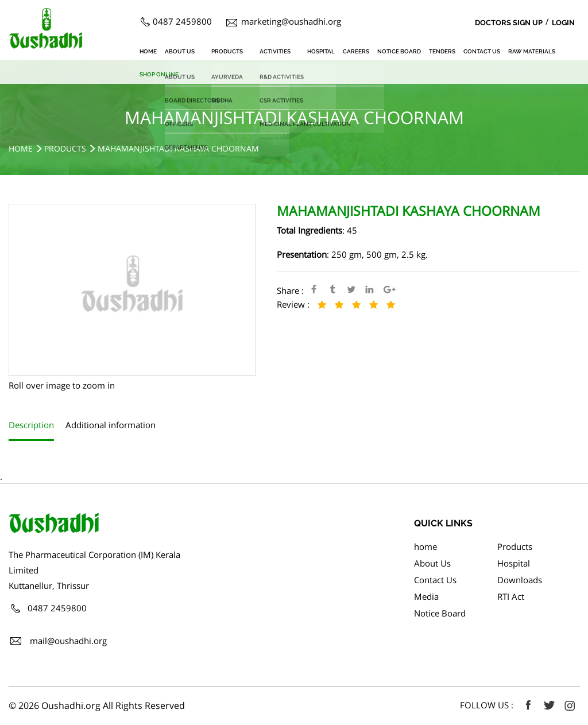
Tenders (442, 51)
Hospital (321, 51)
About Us (180, 51)
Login (563, 23)
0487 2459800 (182, 21)
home (148, 51)
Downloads (520, 580)
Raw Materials (532, 51)
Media (426, 596)
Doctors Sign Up (509, 23)
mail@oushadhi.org (68, 641)
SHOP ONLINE (159, 74)
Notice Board (399, 51)
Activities (275, 51)
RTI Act (511, 596)
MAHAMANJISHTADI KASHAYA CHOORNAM (178, 148)
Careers (356, 51)
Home (21, 148)
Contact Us (482, 51)
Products (227, 51)
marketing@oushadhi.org (291, 21)
